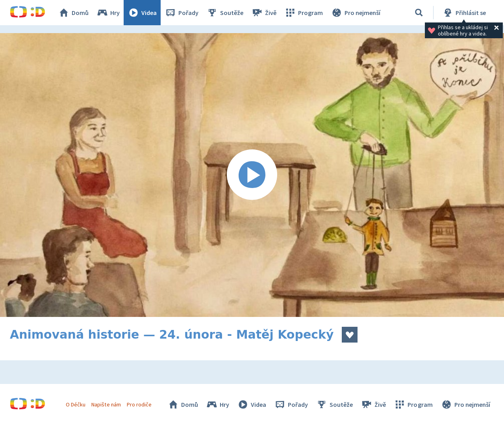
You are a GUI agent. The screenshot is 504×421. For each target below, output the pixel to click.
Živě (264, 13)
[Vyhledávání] (419, 13)
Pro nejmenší (356, 13)
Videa (142, 13)
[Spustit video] (252, 175)
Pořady (182, 13)
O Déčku (76, 404)
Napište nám (106, 404)
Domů (73, 13)
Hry (108, 13)
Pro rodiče (139, 404)
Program (304, 13)
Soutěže (225, 13)
